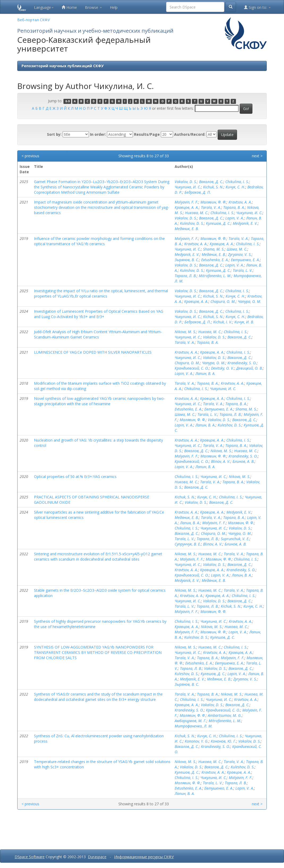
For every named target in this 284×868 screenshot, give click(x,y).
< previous (30, 156)
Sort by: (54, 134)
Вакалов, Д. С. (211, 182)
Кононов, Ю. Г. (223, 741)
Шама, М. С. (237, 249)
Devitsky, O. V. (223, 368)
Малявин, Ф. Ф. (213, 202)
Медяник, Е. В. (187, 229)
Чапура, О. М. (249, 301)
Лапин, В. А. (205, 373)
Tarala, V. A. (211, 207)
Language (44, 7)
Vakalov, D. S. (186, 182)
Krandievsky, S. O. (242, 363)
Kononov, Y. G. (197, 741)
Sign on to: (257, 7)
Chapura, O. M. (223, 301)
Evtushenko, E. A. (215, 260)
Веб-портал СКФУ (34, 20)
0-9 (67, 101)
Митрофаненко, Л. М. (194, 726)
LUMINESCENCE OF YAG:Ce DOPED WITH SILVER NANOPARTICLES (93, 352)
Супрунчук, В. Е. (188, 544)
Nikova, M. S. (185, 332)
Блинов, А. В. (244, 461)
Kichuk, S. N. (213, 187)
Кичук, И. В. (244, 322)
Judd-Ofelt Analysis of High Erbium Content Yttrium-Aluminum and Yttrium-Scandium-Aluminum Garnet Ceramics (98, 334)
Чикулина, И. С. (188, 187)
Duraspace (97, 857)
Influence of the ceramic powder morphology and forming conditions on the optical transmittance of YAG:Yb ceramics (99, 241)
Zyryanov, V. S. (240, 254)
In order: (98, 134)
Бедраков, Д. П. (198, 192)
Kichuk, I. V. (223, 322)
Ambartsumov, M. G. (225, 715)
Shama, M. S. (214, 249)
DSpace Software (30, 857)
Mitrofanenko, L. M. (215, 276)
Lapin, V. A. (235, 218)
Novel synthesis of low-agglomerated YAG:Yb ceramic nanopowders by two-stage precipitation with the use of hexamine (100, 401)
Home (69, 7)
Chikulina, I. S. (237, 182)
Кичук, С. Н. (235, 187)
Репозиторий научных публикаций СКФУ (63, 66)
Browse (93, 7)
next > (257, 156)
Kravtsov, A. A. (240, 202)
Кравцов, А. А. (187, 207)
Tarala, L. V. (243, 270)
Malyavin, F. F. (186, 202)
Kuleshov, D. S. (192, 223)
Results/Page (147, 134)
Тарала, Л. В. (186, 276)
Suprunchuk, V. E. (235, 539)
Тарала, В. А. (234, 207)
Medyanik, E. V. (245, 223)
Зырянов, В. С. (187, 260)
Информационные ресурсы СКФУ (144, 857)
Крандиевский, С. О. (192, 368)
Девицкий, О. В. (249, 368)
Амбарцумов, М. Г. (191, 721)
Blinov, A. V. (221, 461)
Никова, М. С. (197, 213)
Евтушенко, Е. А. (245, 260)
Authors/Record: (190, 134)
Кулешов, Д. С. (218, 223)
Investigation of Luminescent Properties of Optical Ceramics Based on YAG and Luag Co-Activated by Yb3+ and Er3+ (99, 314)
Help (114, 7)
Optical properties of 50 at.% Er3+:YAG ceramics (75, 477)
